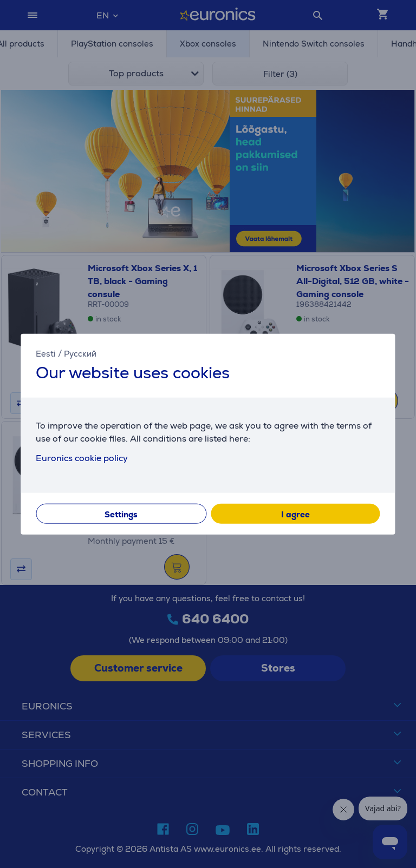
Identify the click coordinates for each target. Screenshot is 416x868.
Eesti (46, 354)
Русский (80, 354)
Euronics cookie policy (82, 458)
